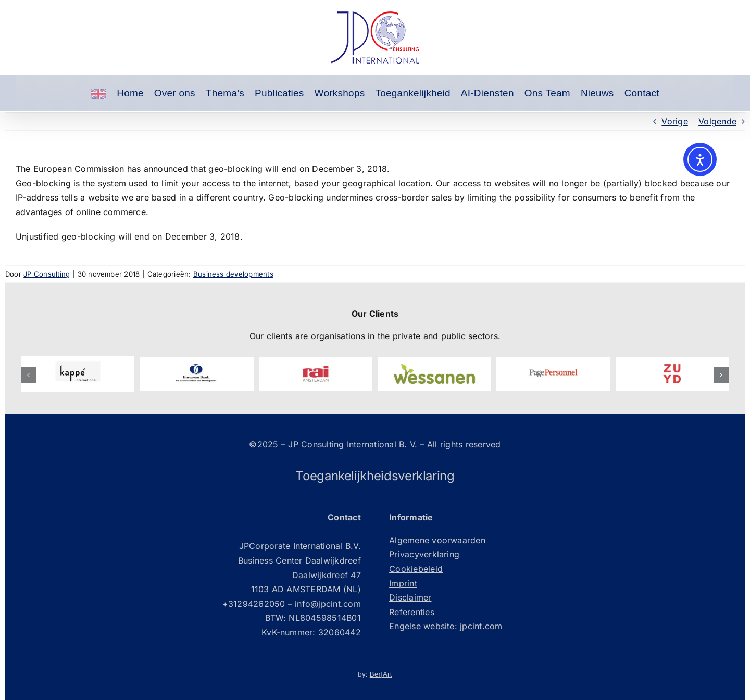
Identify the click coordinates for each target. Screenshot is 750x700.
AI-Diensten (488, 93)
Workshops (340, 93)
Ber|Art (381, 674)
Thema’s (225, 93)
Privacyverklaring (424, 554)
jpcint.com (481, 626)
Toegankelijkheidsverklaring (375, 476)
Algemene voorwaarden (437, 540)
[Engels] (98, 93)
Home (130, 93)
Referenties (412, 612)
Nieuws (597, 93)
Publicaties (279, 93)
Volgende (717, 121)
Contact (642, 93)
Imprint (403, 583)
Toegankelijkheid (413, 93)
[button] (29, 375)
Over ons (175, 93)
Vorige (674, 121)
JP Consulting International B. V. (353, 444)
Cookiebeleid (416, 569)
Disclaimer (410, 597)
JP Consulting (47, 274)
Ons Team (547, 93)
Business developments (233, 274)
